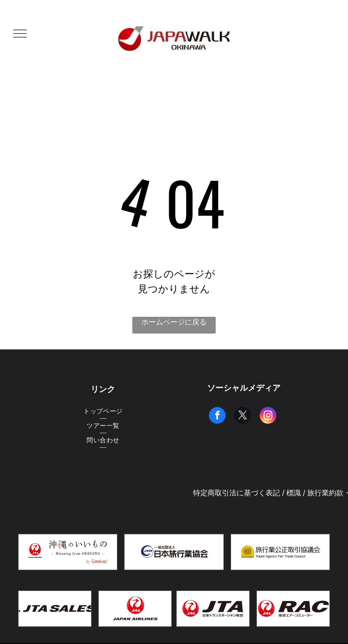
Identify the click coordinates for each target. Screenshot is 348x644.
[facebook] (217, 416)
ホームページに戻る (174, 322)
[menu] (20, 34)
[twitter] (243, 416)
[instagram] (268, 416)
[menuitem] (103, 412)
